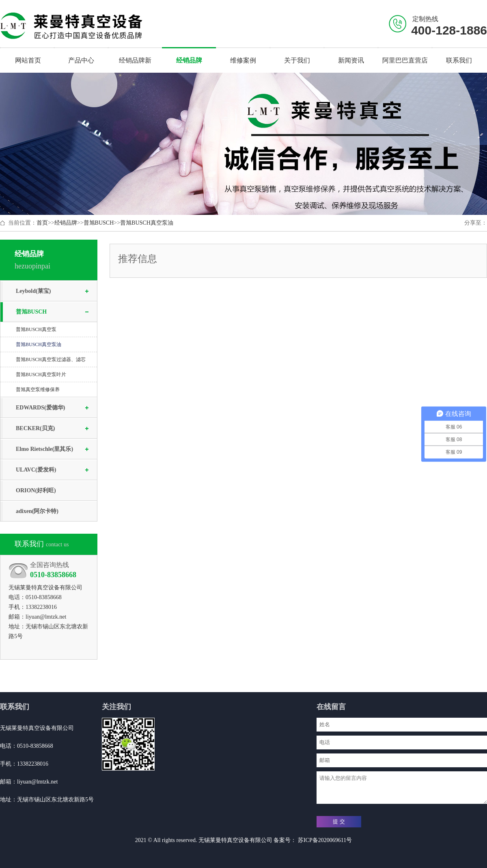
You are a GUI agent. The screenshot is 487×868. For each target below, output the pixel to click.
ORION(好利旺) (36, 490)
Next (482, 144)
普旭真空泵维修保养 (38, 390)
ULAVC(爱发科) (36, 470)
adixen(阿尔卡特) (37, 511)
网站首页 (28, 60)
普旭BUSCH (99, 223)
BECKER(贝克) (35, 428)
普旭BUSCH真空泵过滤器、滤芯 (51, 359)
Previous (5, 144)
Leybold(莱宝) (33, 291)
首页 (42, 223)
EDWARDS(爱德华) (40, 408)
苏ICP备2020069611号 (324, 840)
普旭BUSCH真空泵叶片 (41, 374)
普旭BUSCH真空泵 (36, 329)
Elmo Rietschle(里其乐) (44, 449)
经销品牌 (66, 223)
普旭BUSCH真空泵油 (147, 223)
